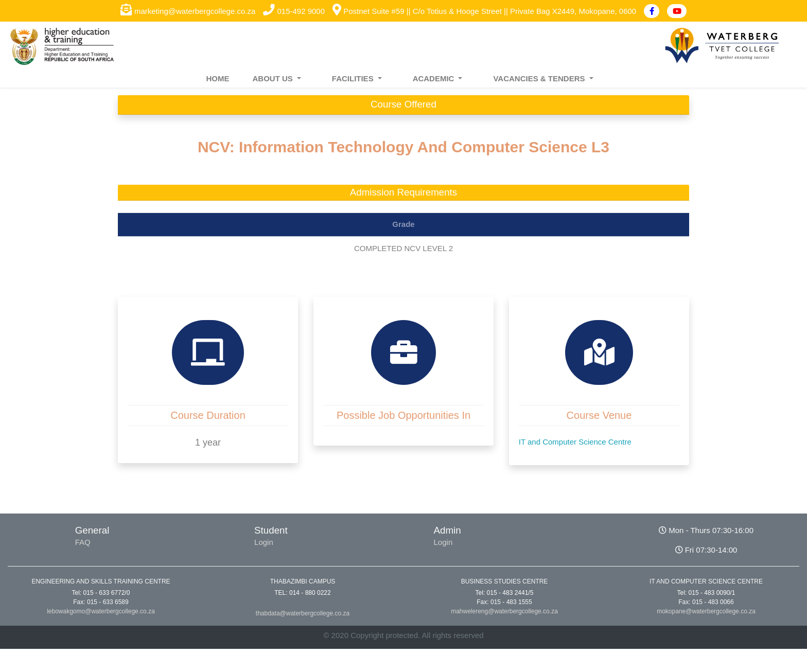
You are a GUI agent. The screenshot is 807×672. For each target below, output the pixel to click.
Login (264, 542)
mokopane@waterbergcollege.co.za (706, 611)
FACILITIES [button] (354, 78)
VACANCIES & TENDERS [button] (540, 78)
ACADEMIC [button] (435, 78)
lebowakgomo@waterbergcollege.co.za (101, 611)
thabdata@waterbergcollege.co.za (303, 613)
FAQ (83, 542)
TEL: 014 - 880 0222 (302, 593)
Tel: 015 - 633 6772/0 (101, 593)
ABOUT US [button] (274, 78)
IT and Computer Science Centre (575, 442)
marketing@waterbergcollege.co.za (188, 11)
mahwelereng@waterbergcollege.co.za (504, 611)
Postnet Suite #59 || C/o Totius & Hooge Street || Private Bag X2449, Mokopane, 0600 (484, 11)
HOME (217, 78)
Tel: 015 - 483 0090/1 (706, 593)
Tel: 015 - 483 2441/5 (505, 593)
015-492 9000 (294, 11)
